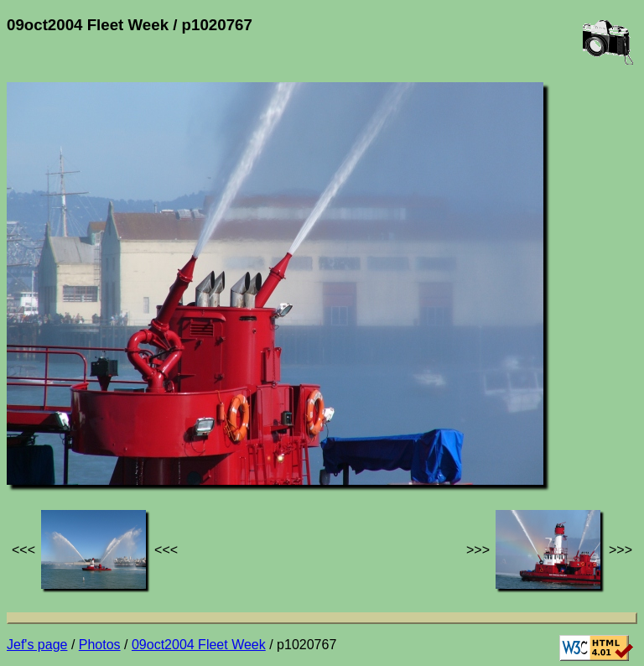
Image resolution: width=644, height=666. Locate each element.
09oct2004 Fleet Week (199, 645)
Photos (100, 645)
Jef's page (37, 645)
